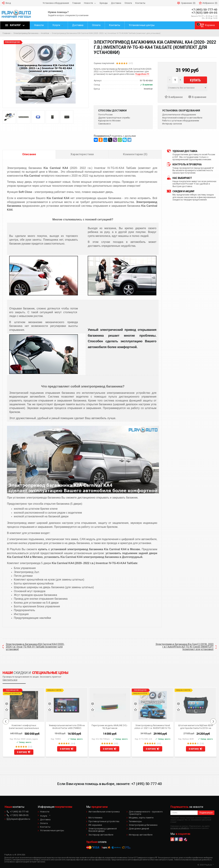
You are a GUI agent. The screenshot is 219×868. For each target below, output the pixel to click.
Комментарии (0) (135, 154)
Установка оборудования (181, 111)
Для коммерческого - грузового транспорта (146, 813)
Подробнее (141, 74)
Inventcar (45, 33)
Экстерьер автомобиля (101, 835)
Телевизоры (135, 821)
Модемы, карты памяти (141, 818)
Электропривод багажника (143, 825)
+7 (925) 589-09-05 (204, 13)
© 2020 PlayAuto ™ (206, 865)
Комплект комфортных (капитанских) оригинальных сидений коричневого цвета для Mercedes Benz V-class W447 (24, 727)
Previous (6, 721)
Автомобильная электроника (104, 812)
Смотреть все (10, 680)
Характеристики (82, 154)
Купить (195, 80)
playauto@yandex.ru (18, 819)
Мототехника (95, 818)
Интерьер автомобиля (141, 835)
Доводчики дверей (139, 829)
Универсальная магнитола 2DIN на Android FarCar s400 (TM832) (67, 727)
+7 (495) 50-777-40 (204, 10)
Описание (29, 154)
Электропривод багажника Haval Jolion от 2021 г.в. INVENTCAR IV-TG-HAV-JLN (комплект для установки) (153, 727)
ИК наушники (95, 825)
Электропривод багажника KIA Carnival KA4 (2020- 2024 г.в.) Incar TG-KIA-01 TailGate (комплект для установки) (35, 647)
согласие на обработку (180, 828)
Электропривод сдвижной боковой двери (103, 830)
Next (213, 721)
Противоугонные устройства (104, 821)
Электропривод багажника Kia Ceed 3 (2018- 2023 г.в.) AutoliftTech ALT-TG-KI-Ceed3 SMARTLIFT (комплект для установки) (185, 647)
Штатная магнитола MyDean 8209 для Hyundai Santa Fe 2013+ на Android (196, 727)
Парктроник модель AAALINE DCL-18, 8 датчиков (110, 727)
